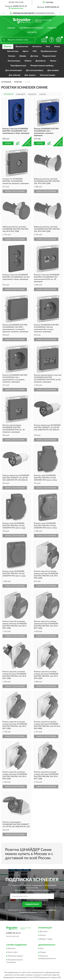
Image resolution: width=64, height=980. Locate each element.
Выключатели (22, 47)
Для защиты (30, 75)
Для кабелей (15, 75)
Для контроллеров (35, 70)
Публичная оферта (15, 956)
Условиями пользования (28, 912)
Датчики (34, 56)
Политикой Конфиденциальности (44, 910)
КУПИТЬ (8, 143)
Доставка (44, 932)
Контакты (32, 32)
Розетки (8, 47)
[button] (16, 8)
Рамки (57, 47)
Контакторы (13, 51)
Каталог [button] (11, 28)
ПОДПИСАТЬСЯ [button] (32, 904)
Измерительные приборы (42, 66)
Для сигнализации (14, 70)
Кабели (28, 61)
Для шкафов (53, 70)
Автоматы (37, 47)
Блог (42, 949)
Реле (48, 47)
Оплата (43, 935)
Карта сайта (13, 952)
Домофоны (41, 61)
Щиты (25, 51)
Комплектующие (48, 75)
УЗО (35, 51)
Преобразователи (49, 51)
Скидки (43, 952)
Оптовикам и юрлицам (31, 28)
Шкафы (23, 56)
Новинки (52, 28)
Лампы (53, 61)
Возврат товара (46, 939)
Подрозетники (49, 56)
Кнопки (12, 56)
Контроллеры (14, 61)
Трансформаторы (18, 66)
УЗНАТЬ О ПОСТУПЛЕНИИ (15, 191)
